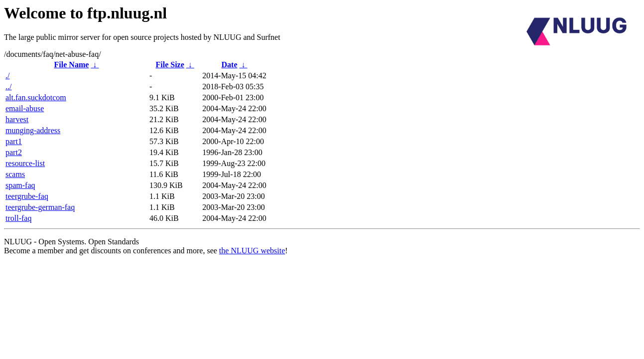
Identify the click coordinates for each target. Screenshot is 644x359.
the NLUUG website (252, 251)
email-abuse (25, 108)
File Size (170, 65)
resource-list (25, 163)
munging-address (33, 130)
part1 (14, 141)
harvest (17, 119)
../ (8, 87)
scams (15, 174)
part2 (14, 152)
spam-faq (20, 185)
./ (7, 76)
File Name (72, 65)
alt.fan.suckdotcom (36, 97)
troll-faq (18, 218)
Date (230, 65)
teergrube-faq (27, 196)
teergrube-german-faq (40, 207)
